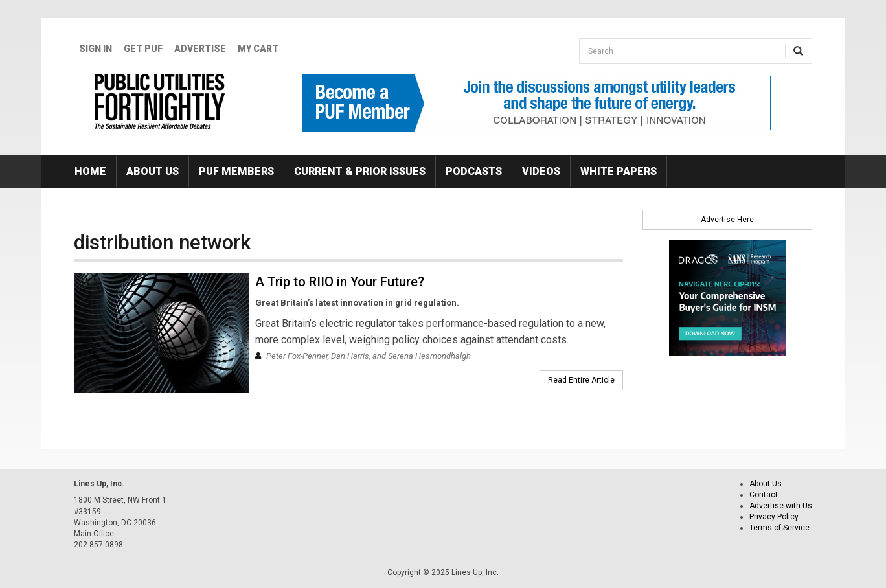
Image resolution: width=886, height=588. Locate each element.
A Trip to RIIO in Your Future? (340, 282)
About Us (153, 171)
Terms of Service (779, 528)
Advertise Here (727, 220)
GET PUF (143, 49)
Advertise (200, 49)
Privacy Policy (774, 517)
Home (90, 171)
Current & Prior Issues (360, 171)
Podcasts (474, 171)
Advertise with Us (781, 506)
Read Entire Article (581, 380)
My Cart (258, 49)
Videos (541, 171)
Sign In (96, 49)
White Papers (619, 171)
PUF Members (236, 171)
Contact (764, 495)
